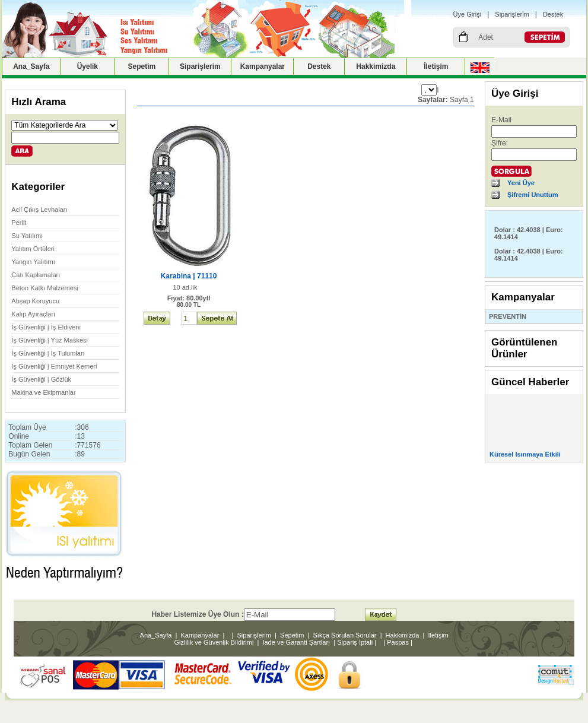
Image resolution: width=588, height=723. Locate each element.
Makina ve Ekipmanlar (43, 392)
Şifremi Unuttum (533, 195)
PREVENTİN (508, 316)
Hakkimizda (376, 66)
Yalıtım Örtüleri (33, 249)
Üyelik (88, 66)
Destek (553, 14)
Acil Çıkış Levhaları (39, 210)
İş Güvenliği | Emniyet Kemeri (54, 366)
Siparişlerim (512, 14)
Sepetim (142, 66)
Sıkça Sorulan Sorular (345, 635)
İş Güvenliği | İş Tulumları (48, 353)
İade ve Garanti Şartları (296, 642)
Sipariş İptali (355, 642)
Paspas (398, 642)
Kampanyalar (263, 66)
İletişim (436, 66)
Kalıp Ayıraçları (33, 314)
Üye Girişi (468, 14)
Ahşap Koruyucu (35, 301)
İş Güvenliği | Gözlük (41, 379)
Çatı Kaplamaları (36, 275)
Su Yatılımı (27, 236)
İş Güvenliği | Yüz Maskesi (50, 340)
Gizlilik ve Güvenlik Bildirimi (214, 642)
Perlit (19, 223)
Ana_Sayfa (31, 66)
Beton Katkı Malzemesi (45, 288)
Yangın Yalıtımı (33, 262)
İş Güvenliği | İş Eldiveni (46, 327)
